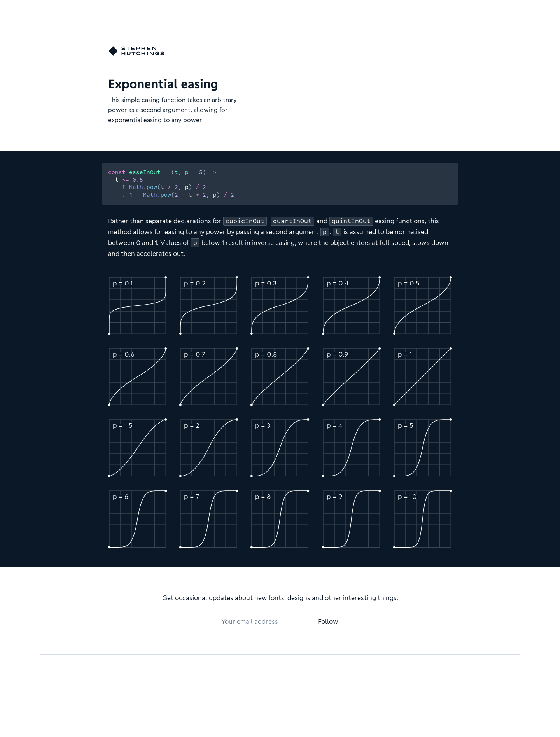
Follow (328, 621)
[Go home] (136, 51)
